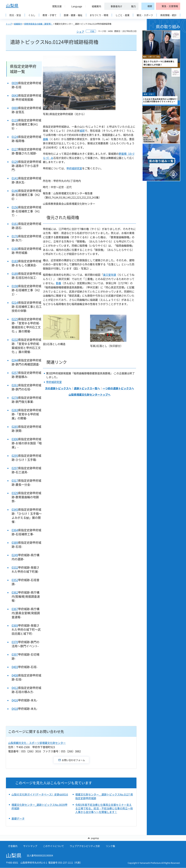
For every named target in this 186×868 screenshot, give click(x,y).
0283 (15, 410)
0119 (15, 120)
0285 (15, 427)
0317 (15, 481)
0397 (15, 654)
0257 (15, 373)
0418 (15, 709)
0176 (15, 236)
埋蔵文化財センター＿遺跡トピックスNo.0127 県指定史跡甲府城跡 (104, 796)
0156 (15, 207)
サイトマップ (30, 846)
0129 (15, 162)
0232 (15, 340)
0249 (15, 555)
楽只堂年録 (110, 275)
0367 (15, 609)
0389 (15, 543)
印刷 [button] (92, 31)
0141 (15, 178)
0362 (15, 592)
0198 (15, 286)
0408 (15, 675)
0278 (15, 398)
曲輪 (45, 139)
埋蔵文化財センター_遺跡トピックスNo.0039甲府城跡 (39, 807)
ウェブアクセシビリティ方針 (85, 846)
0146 (15, 191)
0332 (15, 567)
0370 (15, 642)
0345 (15, 510)
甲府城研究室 (74, 168)
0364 (15, 530)
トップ (9, 24)
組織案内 (18, 24)
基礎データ (18, 819)
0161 (15, 224)
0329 (15, 493)
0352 (15, 580)
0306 (15, 439)
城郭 (82, 131)
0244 (15, 360)
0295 (15, 456)
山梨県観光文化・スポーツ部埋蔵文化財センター (37, 743)
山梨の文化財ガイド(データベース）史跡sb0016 (40, 794)
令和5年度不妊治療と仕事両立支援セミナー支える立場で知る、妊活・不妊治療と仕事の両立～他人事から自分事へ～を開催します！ (104, 808)
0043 (15, 95)
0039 (15, 83)
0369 (15, 625)
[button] (56, 6)
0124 (15, 137)
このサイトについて (53, 846)
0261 (15, 385)
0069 (15, 108)
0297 (15, 468)
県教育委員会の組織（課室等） (38, 24)
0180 (15, 249)
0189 (15, 274)
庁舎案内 (13, 846)
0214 (15, 303)
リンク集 (110, 846)
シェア (80, 32)
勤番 (59, 283)
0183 (15, 261)
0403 (15, 667)
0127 (15, 149)
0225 (15, 319)
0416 (15, 700)
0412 (15, 688)
